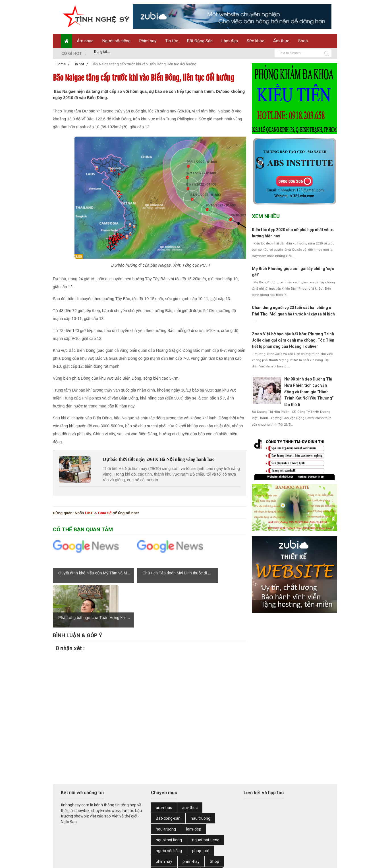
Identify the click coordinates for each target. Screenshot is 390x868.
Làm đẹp (230, 41)
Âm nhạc (85, 41)
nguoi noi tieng (169, 795)
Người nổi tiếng (116, 41)
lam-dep (194, 785)
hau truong (201, 774)
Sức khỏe (256, 41)
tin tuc (161, 838)
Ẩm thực (281, 41)
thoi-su (189, 828)
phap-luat (201, 806)
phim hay (164, 817)
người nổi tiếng (169, 806)
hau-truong (166, 785)
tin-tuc (183, 838)
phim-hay (191, 817)
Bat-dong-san (168, 774)
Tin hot (211, 828)
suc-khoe (164, 828)
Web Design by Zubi (142, 860)
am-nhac (164, 763)
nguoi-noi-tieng (206, 795)
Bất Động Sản (200, 41)
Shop (303, 41)
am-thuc (190, 763)
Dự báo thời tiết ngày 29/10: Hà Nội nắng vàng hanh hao (159, 459)
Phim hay (148, 41)
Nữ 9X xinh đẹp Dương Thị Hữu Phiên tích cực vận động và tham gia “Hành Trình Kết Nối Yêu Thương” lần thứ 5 (309, 392)
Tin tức (172, 41)
